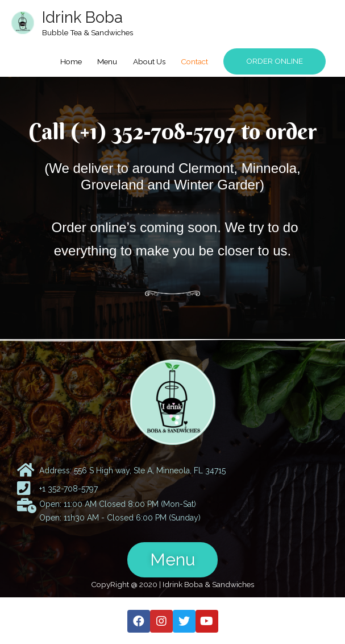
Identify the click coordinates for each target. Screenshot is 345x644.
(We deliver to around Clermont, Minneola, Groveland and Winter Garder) (172, 176)
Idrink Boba (82, 17)
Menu (107, 61)
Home (71, 61)
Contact (194, 61)
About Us (149, 61)
